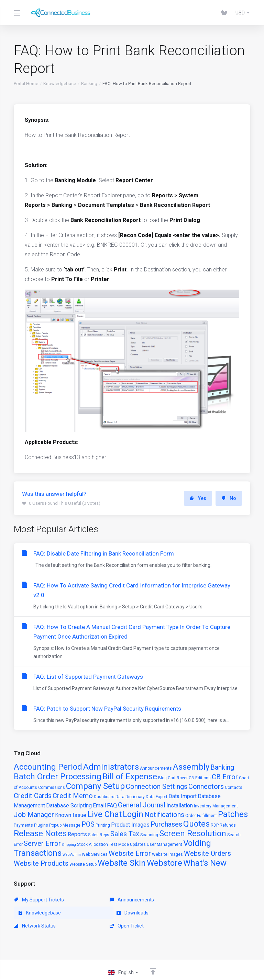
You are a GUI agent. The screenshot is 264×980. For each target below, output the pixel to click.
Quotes (196, 824)
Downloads (30, 913)
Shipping (69, 845)
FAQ (112, 806)
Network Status (111, 913)
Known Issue (71, 815)
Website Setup (83, 864)
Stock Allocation (92, 844)
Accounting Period (48, 767)
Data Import (183, 796)
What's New (205, 863)
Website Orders (207, 853)
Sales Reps (99, 835)
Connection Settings (157, 786)
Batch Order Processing (58, 777)
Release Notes (40, 833)
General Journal (142, 805)
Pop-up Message (65, 825)
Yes (198, 498)
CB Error (225, 777)
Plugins (41, 825)
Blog (162, 778)
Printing (103, 825)
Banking (89, 84)
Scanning (149, 835)
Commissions (52, 787)
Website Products (41, 863)
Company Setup (95, 786)
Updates (138, 844)
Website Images (167, 854)
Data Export (157, 797)
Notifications (164, 815)
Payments (23, 825)
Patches (233, 814)
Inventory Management (216, 806)
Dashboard (104, 797)
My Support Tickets (39, 900)
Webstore (164, 863)
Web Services (95, 854)
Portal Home (26, 84)
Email (99, 806)
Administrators (111, 767)
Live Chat (104, 814)
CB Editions (200, 778)
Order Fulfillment (201, 816)
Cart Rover (178, 778)
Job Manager (34, 815)
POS (88, 824)
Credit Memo (73, 796)
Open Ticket (182, 913)
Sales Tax (125, 834)
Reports (77, 834)
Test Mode (119, 844)
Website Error (130, 853)
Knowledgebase (60, 84)
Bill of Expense (130, 777)
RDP (215, 825)
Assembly (191, 767)
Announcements (156, 768)
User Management (164, 844)
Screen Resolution (193, 833)
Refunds (228, 825)
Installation (180, 806)
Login (133, 814)
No (229, 498)
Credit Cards (33, 796)
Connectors (206, 786)
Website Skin (122, 863)
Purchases (166, 824)
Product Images (130, 825)
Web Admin (72, 855)
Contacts (234, 787)
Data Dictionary (130, 797)
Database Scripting (69, 806)
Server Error (42, 843)
